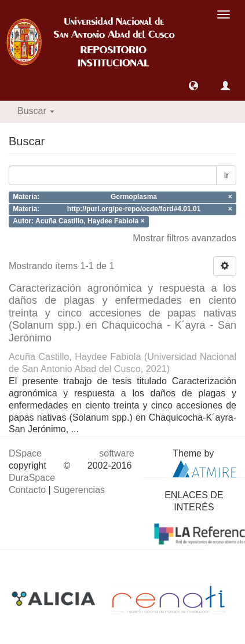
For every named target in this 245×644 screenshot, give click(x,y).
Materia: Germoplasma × (122, 197)
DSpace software (72, 453)
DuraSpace (32, 478)
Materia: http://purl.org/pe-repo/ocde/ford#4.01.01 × (122, 209)
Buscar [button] (36, 111)
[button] (193, 86)
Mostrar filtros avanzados (184, 238)
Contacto (27, 490)
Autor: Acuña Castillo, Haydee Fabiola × (78, 221)
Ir (226, 175)
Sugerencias (79, 490)
